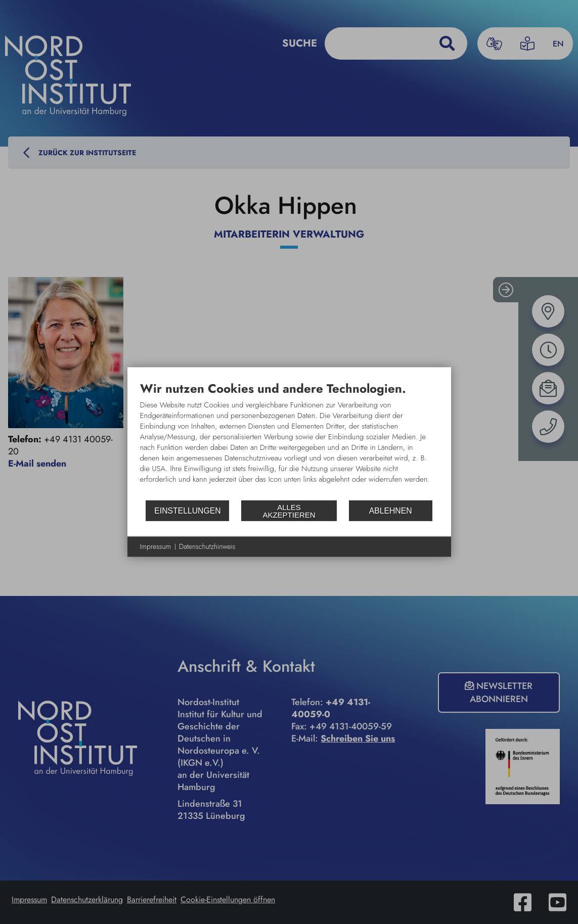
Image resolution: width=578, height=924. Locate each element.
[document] (289, 440)
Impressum (156, 547)
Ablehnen (391, 510)
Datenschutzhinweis (207, 547)
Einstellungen (187, 510)
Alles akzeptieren (289, 511)
